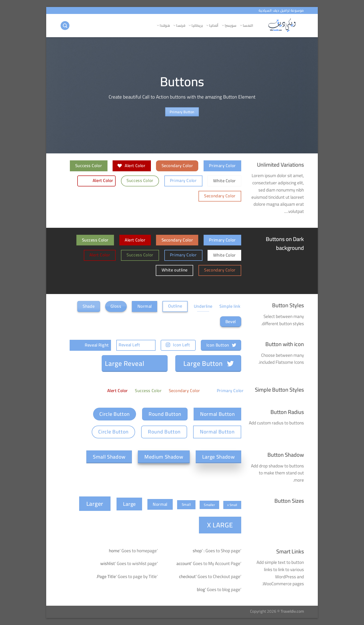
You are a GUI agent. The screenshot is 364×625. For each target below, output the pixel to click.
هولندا (163, 25)
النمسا (246, 25)
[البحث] (65, 26)
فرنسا (179, 25)
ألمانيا (212, 25)
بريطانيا (196, 25)
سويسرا (229, 25)
